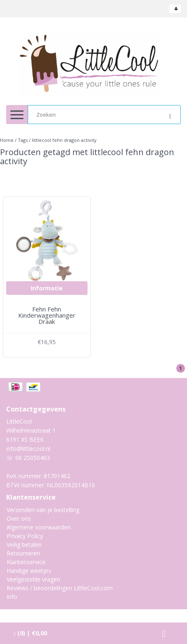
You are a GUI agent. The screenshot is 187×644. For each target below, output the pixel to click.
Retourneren (23, 553)
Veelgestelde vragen (33, 579)
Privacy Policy (25, 536)
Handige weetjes (29, 571)
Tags (23, 140)
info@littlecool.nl (28, 449)
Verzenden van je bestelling (43, 510)
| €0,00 (30, 633)
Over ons (19, 518)
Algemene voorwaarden (39, 527)
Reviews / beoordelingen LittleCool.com (60, 588)
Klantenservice (26, 562)
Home (7, 140)
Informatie (47, 288)
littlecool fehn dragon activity (64, 140)
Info (12, 597)
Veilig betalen (24, 545)
